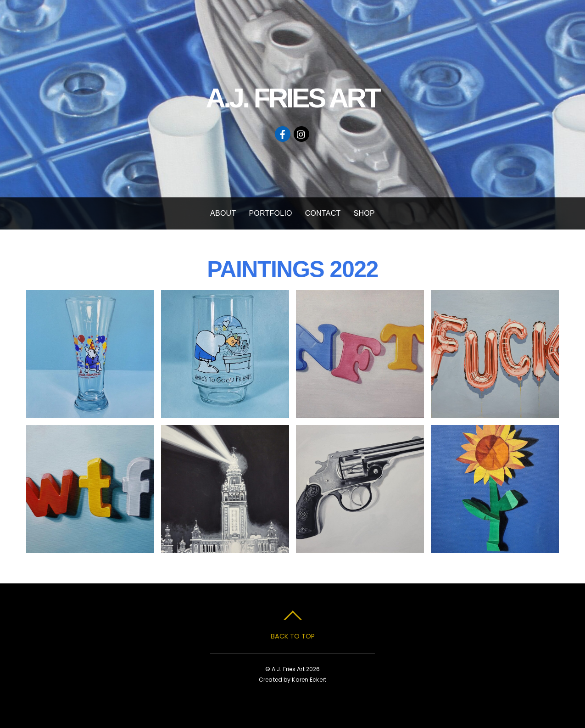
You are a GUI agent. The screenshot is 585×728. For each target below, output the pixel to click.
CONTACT (323, 213)
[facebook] (283, 133)
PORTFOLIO (270, 213)
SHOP (364, 213)
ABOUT (223, 213)
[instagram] (301, 133)
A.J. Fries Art (288, 669)
